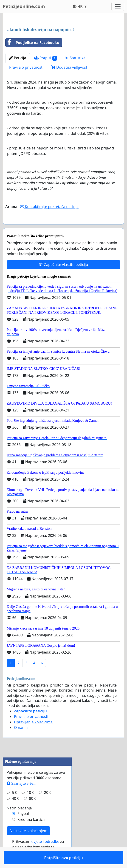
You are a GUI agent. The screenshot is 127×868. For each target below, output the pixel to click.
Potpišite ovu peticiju (63, 227)
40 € (16, 812)
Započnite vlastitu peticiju (64, 278)
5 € (14, 806)
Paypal (23, 827)
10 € (31, 806)
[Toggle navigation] (118, 6)
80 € (33, 812)
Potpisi (46, 58)
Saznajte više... (21, 797)
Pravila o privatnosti (26, 67)
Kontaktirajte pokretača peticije (49, 207)
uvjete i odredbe (45, 855)
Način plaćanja (19, 821)
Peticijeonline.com (24, 6)
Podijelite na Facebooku (32, 43)
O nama (21, 741)
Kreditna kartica (31, 833)
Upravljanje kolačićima (33, 735)
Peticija (18, 58)
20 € (48, 806)
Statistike (75, 58)
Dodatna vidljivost (69, 67)
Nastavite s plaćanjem (28, 844)
